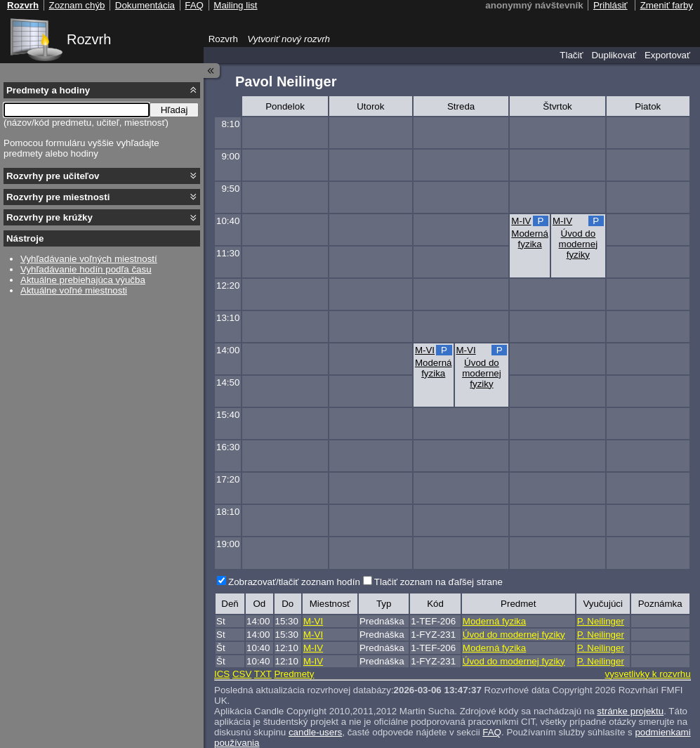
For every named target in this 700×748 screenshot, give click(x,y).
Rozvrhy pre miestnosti (58, 197)
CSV (242, 674)
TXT (263, 674)
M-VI (425, 350)
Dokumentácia (145, 5)
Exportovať (667, 55)
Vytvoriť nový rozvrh (289, 39)
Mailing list (235, 5)
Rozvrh (89, 39)
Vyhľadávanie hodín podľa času (86, 269)
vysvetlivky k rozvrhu (647, 674)
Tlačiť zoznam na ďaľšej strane (438, 582)
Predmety (294, 674)
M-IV (521, 221)
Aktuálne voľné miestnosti (74, 290)
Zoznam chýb (77, 5)
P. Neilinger (601, 621)
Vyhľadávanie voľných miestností (89, 259)
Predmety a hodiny (48, 90)
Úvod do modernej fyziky (579, 244)
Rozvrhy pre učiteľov (53, 176)
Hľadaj (174, 110)
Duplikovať (614, 55)
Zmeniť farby (667, 5)
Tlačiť (571, 55)
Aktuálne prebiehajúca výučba (83, 280)
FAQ (492, 732)
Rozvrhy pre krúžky (49, 217)
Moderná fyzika (530, 239)
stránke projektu (630, 711)
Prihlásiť (610, 5)
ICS (222, 674)
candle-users (315, 732)
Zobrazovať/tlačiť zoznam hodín (294, 582)
